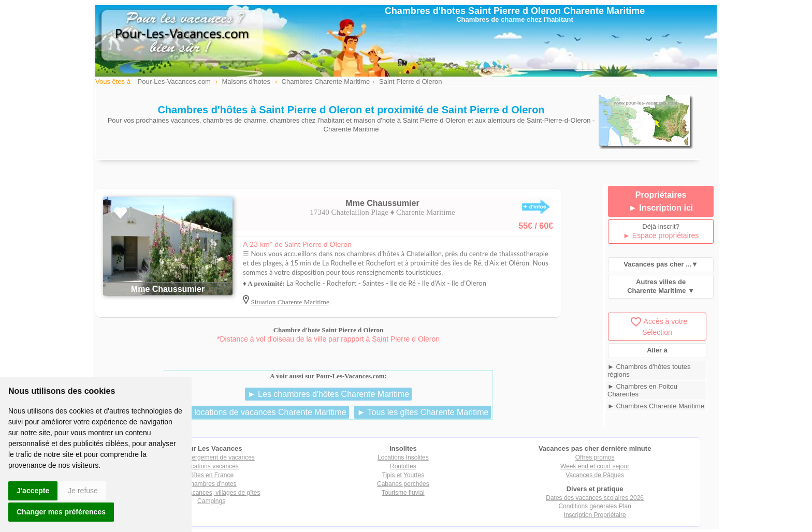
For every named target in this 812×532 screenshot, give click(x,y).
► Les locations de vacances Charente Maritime (257, 412)
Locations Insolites (403, 457)
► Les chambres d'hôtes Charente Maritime (328, 394)
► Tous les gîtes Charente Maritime (423, 412)
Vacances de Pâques (595, 475)
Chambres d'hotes (212, 484)
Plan (625, 506)
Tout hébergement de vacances (211, 457)
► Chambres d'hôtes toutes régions (649, 371)
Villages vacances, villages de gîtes (212, 493)
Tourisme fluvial (403, 493)
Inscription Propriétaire (595, 515)
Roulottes (403, 466)
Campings (211, 501)
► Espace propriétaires (661, 235)
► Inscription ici (661, 208)
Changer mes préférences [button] (61, 512)
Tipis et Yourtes (403, 475)
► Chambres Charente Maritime (656, 406)
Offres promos (595, 457)
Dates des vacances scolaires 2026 (595, 498)
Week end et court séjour (595, 466)
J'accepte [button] (33, 491)
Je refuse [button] (83, 491)
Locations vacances (211, 466)
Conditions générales (588, 506)
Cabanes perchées (403, 484)
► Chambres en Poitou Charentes (642, 390)
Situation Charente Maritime (290, 302)
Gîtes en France (211, 475)
